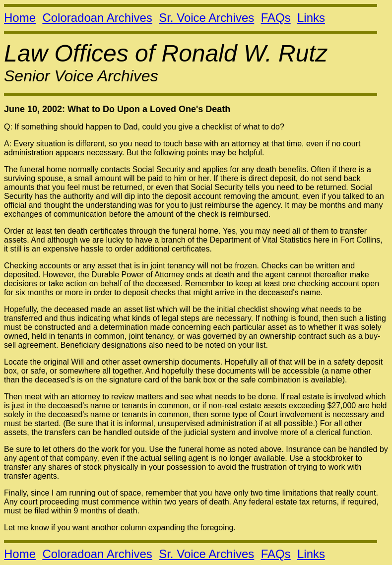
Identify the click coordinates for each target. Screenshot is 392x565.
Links (311, 18)
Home (20, 18)
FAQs (276, 18)
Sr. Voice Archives (206, 18)
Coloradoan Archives (97, 18)
